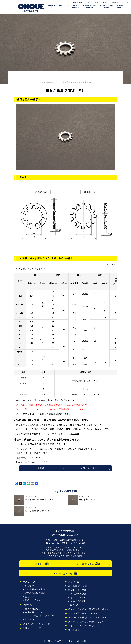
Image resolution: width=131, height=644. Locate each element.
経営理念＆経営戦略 (36, 593)
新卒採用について (34, 609)
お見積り (42, 468)
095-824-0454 (59, 543)
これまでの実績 (79, 594)
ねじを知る (75, 630)
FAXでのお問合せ (65, 573)
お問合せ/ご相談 (89, 468)
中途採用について (34, 613)
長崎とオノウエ (33, 600)
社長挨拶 (30, 586)
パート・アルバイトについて (40, 616)
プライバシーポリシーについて (85, 626)
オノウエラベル (79, 598)
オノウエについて (32, 582)
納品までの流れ (79, 601)
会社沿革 (30, 597)
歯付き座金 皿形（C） (90, 500)
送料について (78, 605)
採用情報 (28, 605)
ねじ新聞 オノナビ (79, 586)
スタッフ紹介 (76, 582)
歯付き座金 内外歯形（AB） (40, 500)
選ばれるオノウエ (78, 590)
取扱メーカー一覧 (32, 628)
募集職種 (30, 620)
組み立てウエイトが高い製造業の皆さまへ (90, 610)
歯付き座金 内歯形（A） (38, 511)
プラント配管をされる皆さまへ (85, 614)
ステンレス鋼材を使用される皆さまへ (88, 618)
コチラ (76, 434)
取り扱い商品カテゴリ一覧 (37, 624)
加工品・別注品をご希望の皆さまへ (87, 622)
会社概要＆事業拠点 (36, 590)
